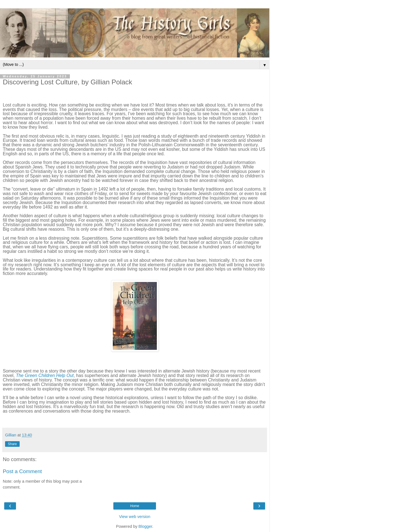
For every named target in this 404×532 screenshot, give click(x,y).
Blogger (145, 526)
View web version (135, 517)
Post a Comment (22, 471)
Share (12, 444)
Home (135, 506)
